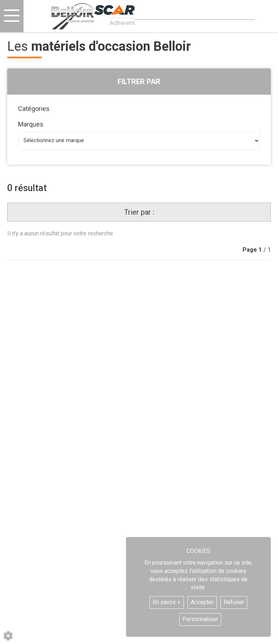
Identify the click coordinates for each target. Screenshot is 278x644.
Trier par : (139, 212)
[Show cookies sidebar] (8, 636)
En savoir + (167, 602)
